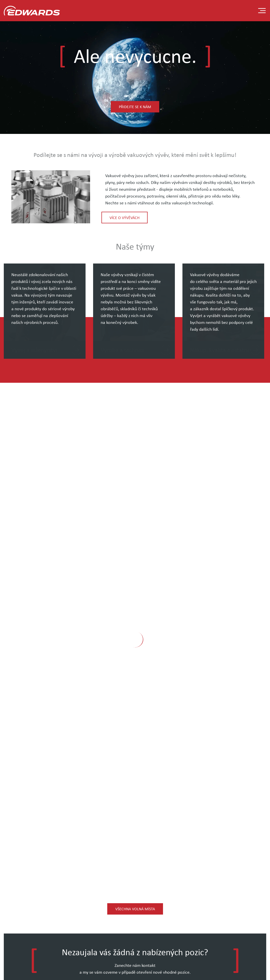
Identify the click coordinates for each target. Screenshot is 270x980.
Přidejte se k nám (135, 107)
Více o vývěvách (125, 218)
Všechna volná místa (135, 909)
